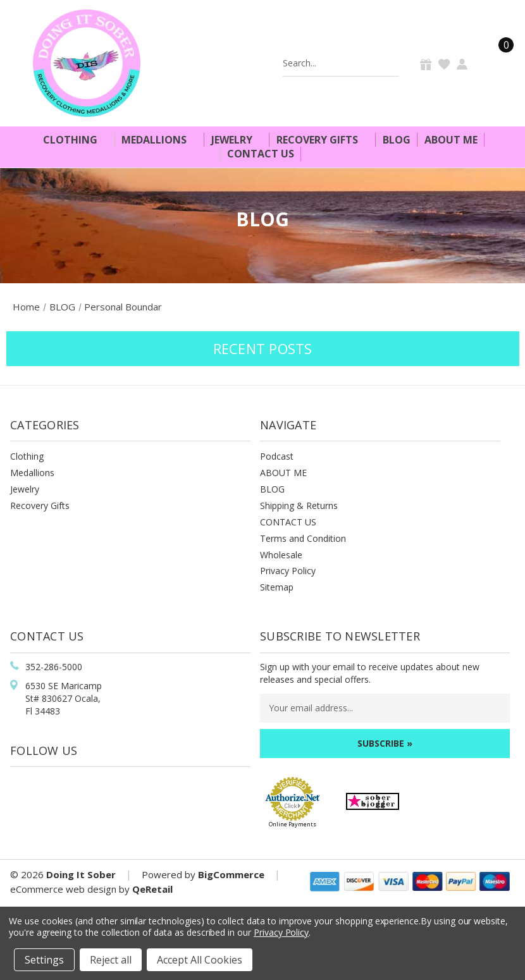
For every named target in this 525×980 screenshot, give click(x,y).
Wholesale (281, 555)
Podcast (277, 456)
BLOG (272, 489)
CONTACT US (288, 522)
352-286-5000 (54, 667)
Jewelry (237, 140)
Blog (397, 140)
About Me (451, 140)
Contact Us (261, 154)
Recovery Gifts (323, 140)
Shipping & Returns (299, 505)
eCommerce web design (63, 889)
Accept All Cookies (200, 960)
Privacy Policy (288, 571)
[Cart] (498, 63)
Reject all (111, 960)
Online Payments (293, 824)
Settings (44, 960)
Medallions (159, 140)
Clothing (76, 140)
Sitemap (277, 587)
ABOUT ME (283, 473)
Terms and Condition (303, 538)
